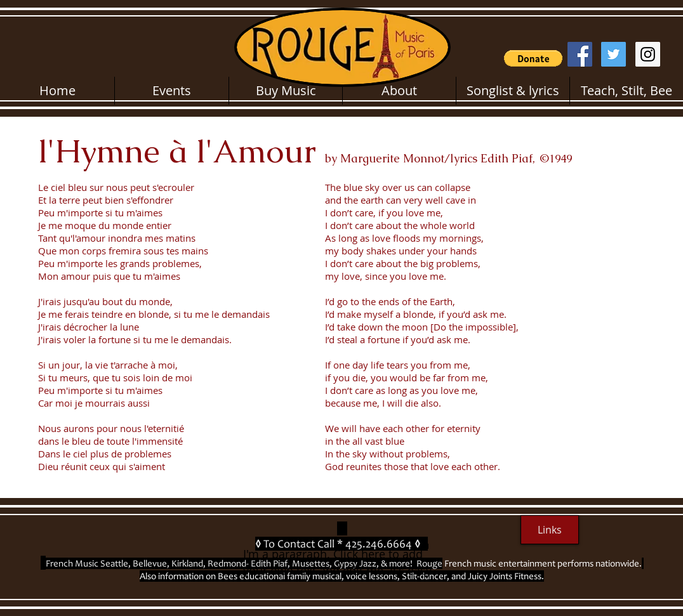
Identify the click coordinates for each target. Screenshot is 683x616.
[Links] (550, 530)
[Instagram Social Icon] (648, 54)
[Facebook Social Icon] (580, 54)
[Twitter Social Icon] (613, 54)
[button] (533, 58)
